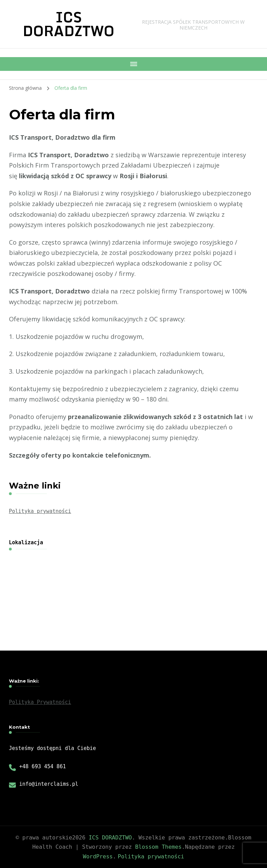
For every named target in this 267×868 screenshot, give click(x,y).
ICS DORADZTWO (69, 24)
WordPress (98, 856)
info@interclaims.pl (49, 784)
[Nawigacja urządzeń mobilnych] (133, 64)
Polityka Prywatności (40, 702)
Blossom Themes (158, 847)
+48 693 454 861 (43, 767)
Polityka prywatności (40, 511)
